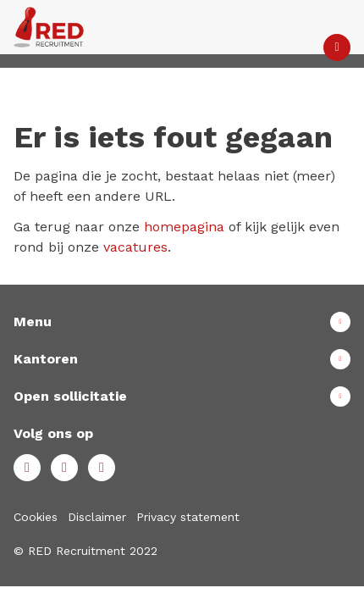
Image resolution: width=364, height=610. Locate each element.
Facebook (27, 468)
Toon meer (182, 322)
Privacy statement (188, 517)
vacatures (135, 247)
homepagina (184, 227)
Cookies (36, 517)
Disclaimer (97, 517)
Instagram (102, 468)
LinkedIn (64, 468)
